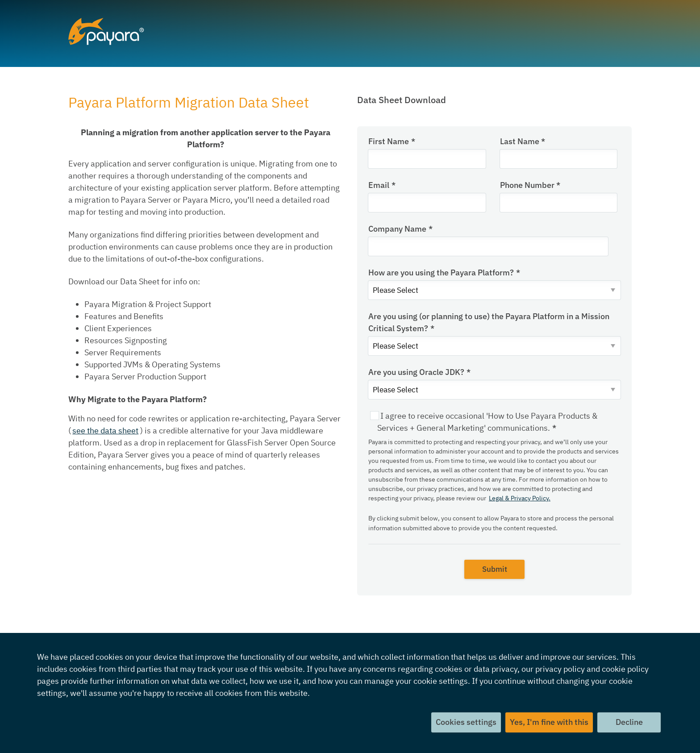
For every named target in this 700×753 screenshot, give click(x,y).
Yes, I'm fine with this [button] (548, 722)
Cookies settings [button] (465, 722)
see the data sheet (105, 431)
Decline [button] (629, 722)
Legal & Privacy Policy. (520, 501)
